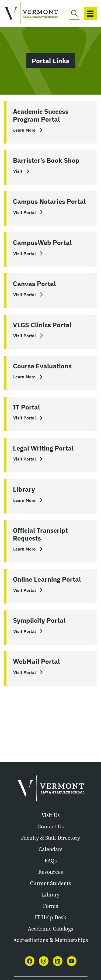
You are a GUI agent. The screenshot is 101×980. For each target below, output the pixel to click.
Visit (18, 171)
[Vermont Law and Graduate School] (23, 14)
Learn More (24, 130)
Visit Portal (25, 212)
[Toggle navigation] (90, 14)
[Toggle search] (74, 14)
